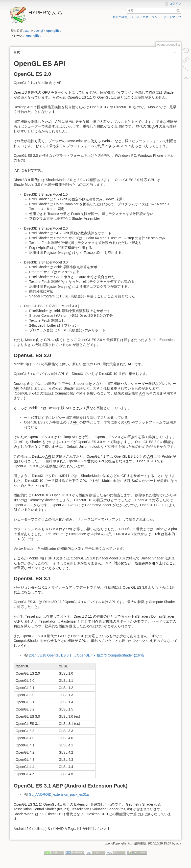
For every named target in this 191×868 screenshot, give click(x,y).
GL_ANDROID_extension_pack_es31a (59, 794)
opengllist (53, 31)
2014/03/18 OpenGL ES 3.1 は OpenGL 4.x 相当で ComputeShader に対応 (87, 655)
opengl (38, 31)
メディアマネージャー (145, 17)
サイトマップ (172, 17)
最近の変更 (120, 17)
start (27, 31)
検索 (179, 11)
